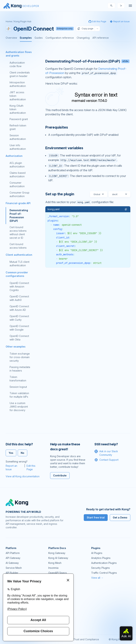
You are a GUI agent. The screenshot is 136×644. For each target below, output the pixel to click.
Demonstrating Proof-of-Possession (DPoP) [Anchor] (87, 61)
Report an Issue (11, 468)
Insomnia (53, 568)
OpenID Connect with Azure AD (19, 308)
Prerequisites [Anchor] (57, 127)
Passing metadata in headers (20, 369)
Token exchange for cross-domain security (20, 357)
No (22, 453)
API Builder (12, 573)
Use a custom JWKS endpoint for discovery (19, 407)
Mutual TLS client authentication (19, 264)
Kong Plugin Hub (23, 21)
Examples (26, 38)
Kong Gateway (57, 553)
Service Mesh (14, 568)
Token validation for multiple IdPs (19, 395)
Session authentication (18, 137)
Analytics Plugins (101, 558)
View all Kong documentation (23, 476)
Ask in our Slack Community (106, 453)
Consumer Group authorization (19, 194)
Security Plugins (100, 568)
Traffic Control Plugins (104, 573)
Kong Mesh (55, 563)
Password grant (19, 119)
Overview (11, 38)
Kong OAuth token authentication (18, 109)
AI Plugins (97, 553)
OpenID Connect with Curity (19, 318)
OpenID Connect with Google (19, 328)
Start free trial (96, 517)
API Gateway (13, 558)
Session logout (18, 387)
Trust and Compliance (86, 639)
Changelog (83, 38)
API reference (101, 38)
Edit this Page (31, 468)
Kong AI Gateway (58, 558)
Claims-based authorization (18, 175)
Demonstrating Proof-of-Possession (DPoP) (19, 216)
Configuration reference (60, 38)
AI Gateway (12, 563)
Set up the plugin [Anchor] (60, 194)
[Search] (111, 6)
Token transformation (18, 379)
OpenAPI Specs (58, 573)
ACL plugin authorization (17, 165)
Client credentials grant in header (20, 74)
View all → (97, 578)
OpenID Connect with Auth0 (19, 298)
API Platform (13, 553)
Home (9, 21)
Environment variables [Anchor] (64, 148)
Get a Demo (120, 517)
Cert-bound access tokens (18, 246)
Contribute (60, 475)
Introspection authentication (18, 84)
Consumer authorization (17, 184)
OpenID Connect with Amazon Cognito (19, 287)
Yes (11, 453)
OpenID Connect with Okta (19, 338)
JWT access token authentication (18, 96)
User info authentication (18, 147)
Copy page (85, 29)
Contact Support (106, 460)
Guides (39, 38)
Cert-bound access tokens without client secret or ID (18, 232)
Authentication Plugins (104, 563)
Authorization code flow (17, 64)
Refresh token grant (18, 127)
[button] (126, 209)
